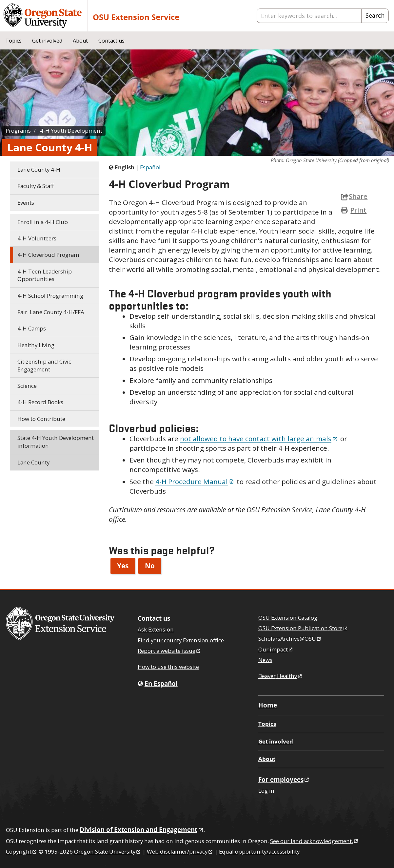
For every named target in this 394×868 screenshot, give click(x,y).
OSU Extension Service (136, 17)
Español (150, 167)
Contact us (111, 41)
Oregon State (108, 851)
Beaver (281, 676)
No (150, 566)
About (80, 41)
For (284, 779)
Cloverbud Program (48, 255)
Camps (32, 328)
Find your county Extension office (181, 640)
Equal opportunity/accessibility (259, 851)
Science (27, 386)
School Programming (50, 296)
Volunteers (37, 238)
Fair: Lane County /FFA (51, 312)
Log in (266, 791)
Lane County (39, 170)
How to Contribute (41, 419)
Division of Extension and (142, 830)
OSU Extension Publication (303, 628)
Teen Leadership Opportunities (45, 275)
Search (375, 15)
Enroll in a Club (43, 222)
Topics (13, 41)
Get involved (47, 41)
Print (358, 210)
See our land (315, 841)
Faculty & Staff (36, 186)
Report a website (169, 651)
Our (276, 649)
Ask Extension (156, 629)
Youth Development (71, 131)
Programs (18, 131)
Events (26, 203)
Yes (123, 566)
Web (180, 851)
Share (354, 196)
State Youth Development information (56, 442)
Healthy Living (36, 345)
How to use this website (168, 667)
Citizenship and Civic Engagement (44, 365)
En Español (161, 683)
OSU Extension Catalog (288, 618)
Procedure (195, 481)
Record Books (40, 402)
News (265, 660)
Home (268, 705)
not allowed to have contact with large (259, 439)
